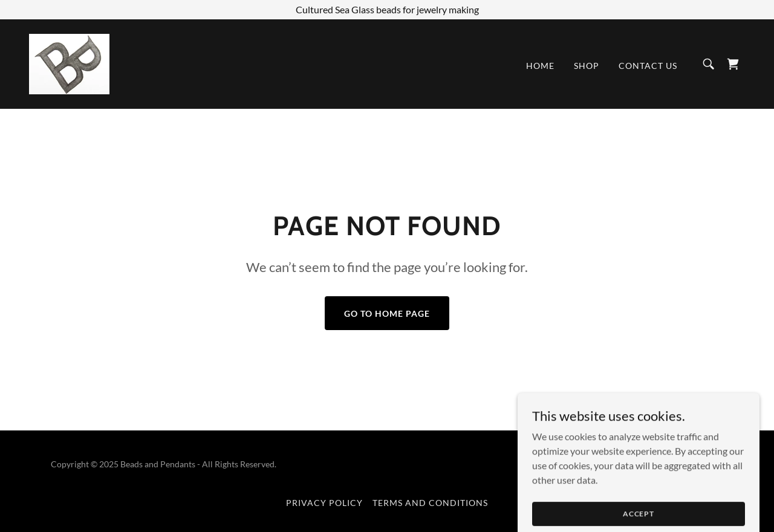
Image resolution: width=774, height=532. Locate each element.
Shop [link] (587, 66)
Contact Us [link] (648, 66)
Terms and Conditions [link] (430, 503)
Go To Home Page (387, 313)
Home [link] (540, 66)
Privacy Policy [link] (324, 503)
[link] (69, 63)
